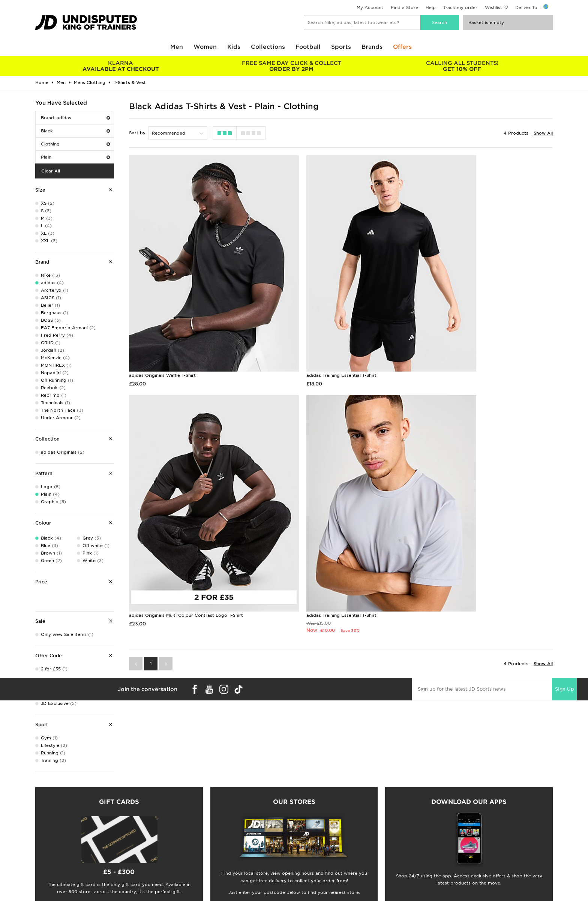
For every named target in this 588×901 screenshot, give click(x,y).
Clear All (51, 171)
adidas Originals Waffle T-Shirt (162, 332)
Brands (372, 47)
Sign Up (564, 603)
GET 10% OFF (462, 66)
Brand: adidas (75, 118)
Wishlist (493, 7)
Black (75, 131)
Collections (268, 47)
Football (308, 47)
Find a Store (404, 7)
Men (177, 47)
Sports (341, 47)
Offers (402, 47)
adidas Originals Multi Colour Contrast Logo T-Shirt (473, 332)
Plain (75, 157)
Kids (234, 47)
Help (431, 7)
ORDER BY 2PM (291, 66)
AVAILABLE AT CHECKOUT (121, 66)
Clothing (75, 144)
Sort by (137, 133)
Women (205, 47)
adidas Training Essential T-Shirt (308, 332)
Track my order (460, 7)
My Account (370, 7)
